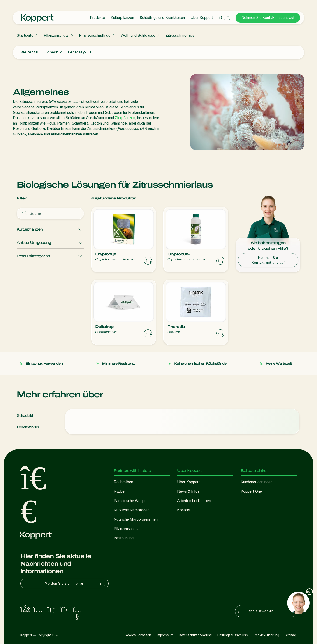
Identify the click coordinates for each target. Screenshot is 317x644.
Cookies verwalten (137, 635)
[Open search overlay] (222, 18)
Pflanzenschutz (56, 35)
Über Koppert (202, 18)
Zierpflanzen (125, 118)
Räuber (120, 491)
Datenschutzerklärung (195, 635)
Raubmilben (123, 482)
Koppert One (251, 491)
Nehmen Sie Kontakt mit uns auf (268, 18)
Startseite (25, 35)
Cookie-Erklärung (266, 635)
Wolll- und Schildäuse (138, 35)
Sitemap (291, 635)
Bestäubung (124, 538)
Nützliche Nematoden (132, 510)
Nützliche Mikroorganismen (136, 519)
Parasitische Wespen (131, 501)
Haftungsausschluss (233, 635)
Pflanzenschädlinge (95, 35)
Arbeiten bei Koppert (194, 501)
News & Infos (188, 491)
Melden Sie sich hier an (76, 584)
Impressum (165, 635)
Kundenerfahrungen (257, 482)
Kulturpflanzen (122, 18)
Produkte (97, 18)
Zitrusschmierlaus (180, 35)
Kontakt (184, 510)
